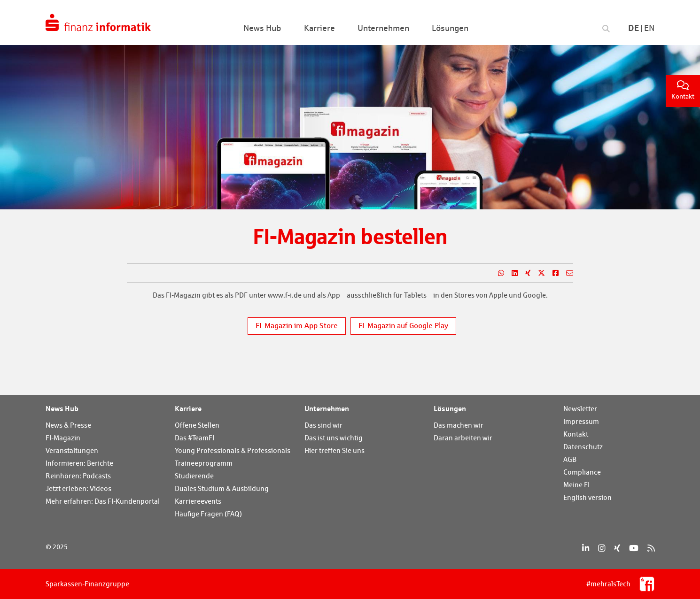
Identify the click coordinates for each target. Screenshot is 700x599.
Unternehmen (327, 408)
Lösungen (450, 408)
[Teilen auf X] (538, 273)
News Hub (62, 408)
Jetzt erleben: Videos (78, 488)
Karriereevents (198, 501)
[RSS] (651, 548)
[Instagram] (602, 548)
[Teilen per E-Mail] (566, 273)
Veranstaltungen (72, 450)
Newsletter (580, 409)
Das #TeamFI (194, 438)
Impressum (581, 421)
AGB (570, 459)
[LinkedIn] (586, 548)
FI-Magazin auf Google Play (403, 326)
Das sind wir (323, 425)
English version (587, 497)
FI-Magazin (63, 438)
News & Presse (68, 425)
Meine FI (576, 485)
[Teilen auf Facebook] (552, 273)
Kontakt (683, 90)
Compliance (582, 472)
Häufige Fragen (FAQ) (208, 514)
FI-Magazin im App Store (297, 326)
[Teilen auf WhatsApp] (497, 273)
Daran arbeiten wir (463, 438)
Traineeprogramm (204, 463)
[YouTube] (634, 548)
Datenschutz (583, 447)
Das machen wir (459, 425)
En (649, 28)
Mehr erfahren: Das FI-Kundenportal (103, 501)
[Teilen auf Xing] (524, 273)
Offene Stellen (197, 425)
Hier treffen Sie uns (334, 450)
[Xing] (617, 548)
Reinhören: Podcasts (78, 476)
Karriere (188, 408)
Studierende (194, 476)
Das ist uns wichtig (334, 438)
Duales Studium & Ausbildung (222, 488)
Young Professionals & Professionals (233, 450)
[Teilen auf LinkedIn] (511, 273)
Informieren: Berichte (79, 463)
